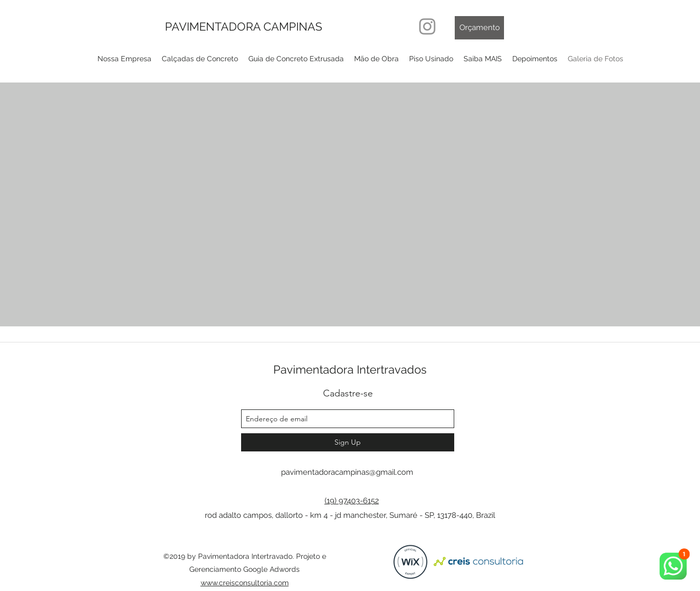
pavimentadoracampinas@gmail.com (347, 472)
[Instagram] (427, 26)
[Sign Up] (348, 442)
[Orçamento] (479, 28)
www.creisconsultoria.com (245, 583)
